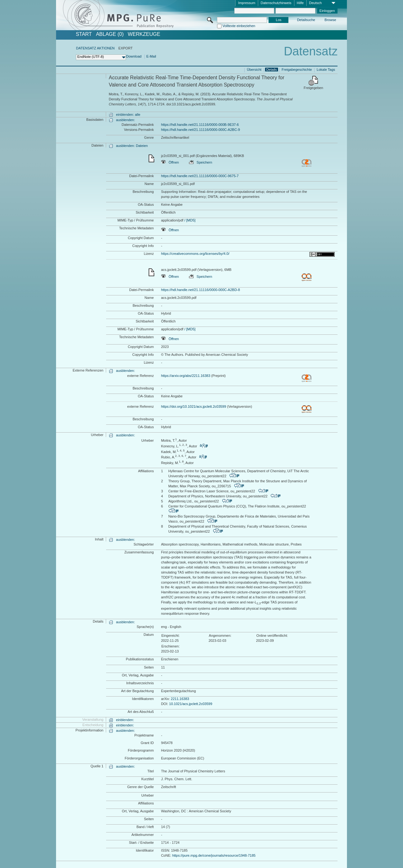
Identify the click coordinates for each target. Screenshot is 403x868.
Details (272, 70)
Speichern (201, 162)
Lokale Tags (326, 70)
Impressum (247, 3)
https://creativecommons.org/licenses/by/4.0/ (195, 254)
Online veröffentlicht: (272, 636)
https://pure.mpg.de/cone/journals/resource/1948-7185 (214, 855)
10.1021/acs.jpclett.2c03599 (191, 704)
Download (134, 56)
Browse (330, 20)
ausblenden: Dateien (132, 146)
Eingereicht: (170, 636)
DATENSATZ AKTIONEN (95, 48)
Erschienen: (170, 646)
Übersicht (254, 70)
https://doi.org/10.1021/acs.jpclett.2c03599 (193, 406)
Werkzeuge (144, 34)
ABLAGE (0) (110, 34)
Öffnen (170, 162)
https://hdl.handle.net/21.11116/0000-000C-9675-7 (200, 176)
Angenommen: (220, 636)
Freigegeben (314, 88)
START (84, 34)
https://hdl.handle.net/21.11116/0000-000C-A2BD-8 (200, 290)
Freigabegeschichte (297, 70)
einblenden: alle (128, 115)
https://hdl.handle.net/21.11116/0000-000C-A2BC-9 (200, 130)
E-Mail (151, 56)
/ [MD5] (189, 220)
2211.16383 (180, 699)
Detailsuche (306, 20)
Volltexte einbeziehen (239, 26)
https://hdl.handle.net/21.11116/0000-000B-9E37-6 (200, 125)
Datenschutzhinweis (276, 3)
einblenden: (125, 720)
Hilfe (300, 3)
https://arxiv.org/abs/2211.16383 (185, 376)
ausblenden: (126, 120)
